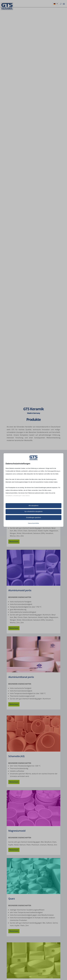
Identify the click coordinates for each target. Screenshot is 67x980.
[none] (56, 4)
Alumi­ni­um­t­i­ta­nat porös (21, 677)
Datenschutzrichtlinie (33, 523)
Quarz (12, 899)
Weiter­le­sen (14, 542)
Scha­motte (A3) (16, 756)
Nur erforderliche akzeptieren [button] (34, 511)
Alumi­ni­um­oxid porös (20, 590)
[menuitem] (56, 4)
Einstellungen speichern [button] (34, 518)
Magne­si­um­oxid (17, 831)
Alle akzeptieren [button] (33, 506)
